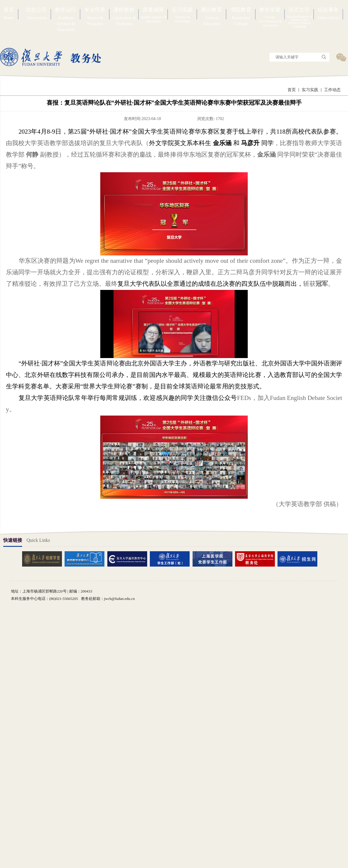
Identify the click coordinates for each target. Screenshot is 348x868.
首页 (292, 90)
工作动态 (332, 90)
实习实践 (310, 90)
